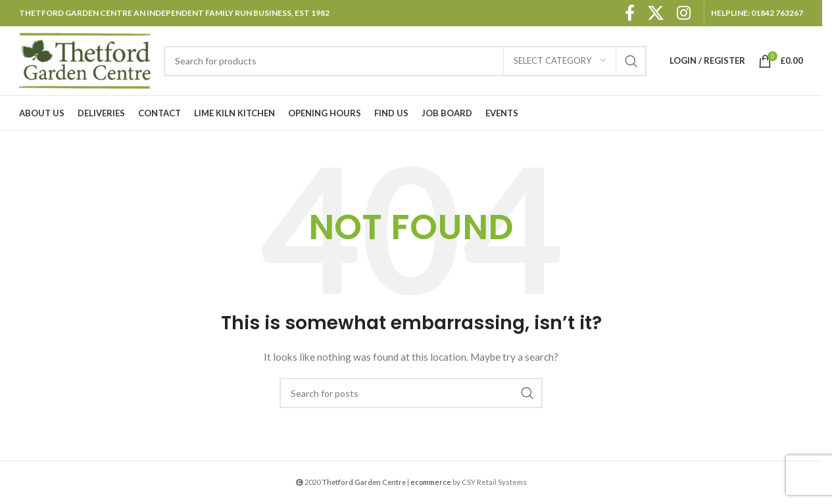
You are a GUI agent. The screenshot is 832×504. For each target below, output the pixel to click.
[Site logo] (85, 59)
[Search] (405, 61)
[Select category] (560, 61)
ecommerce (431, 482)
